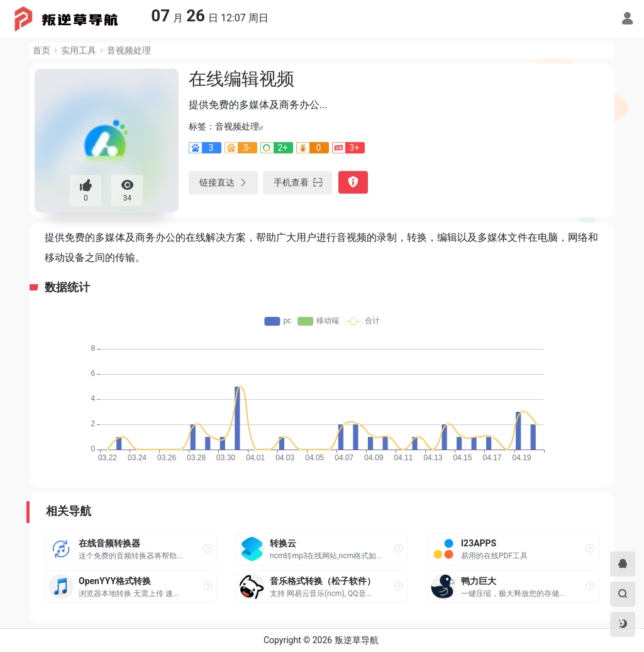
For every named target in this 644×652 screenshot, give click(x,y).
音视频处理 (129, 50)
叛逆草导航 (357, 640)
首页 (42, 50)
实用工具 (79, 50)
